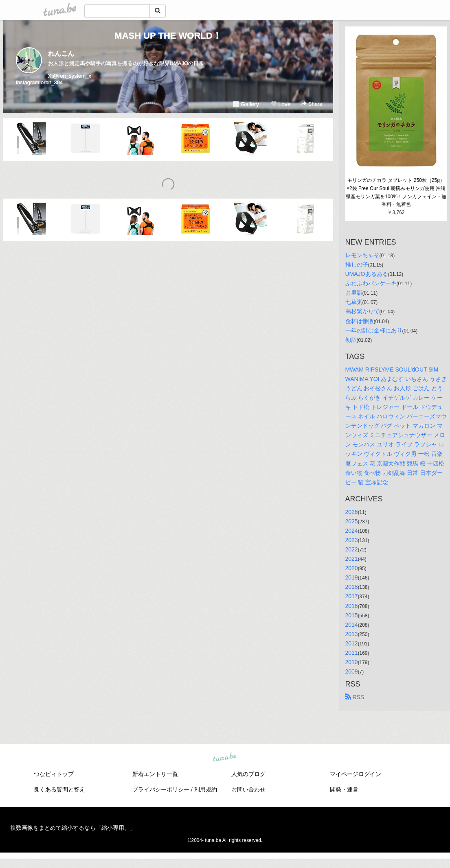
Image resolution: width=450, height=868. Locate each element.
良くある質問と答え (59, 789)
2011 (352, 653)
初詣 (351, 340)
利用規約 (206, 789)
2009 (352, 671)
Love (281, 104)
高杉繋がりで (362, 311)
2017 (352, 596)
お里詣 (354, 293)
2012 (352, 643)
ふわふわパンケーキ (371, 283)
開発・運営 (344, 789)
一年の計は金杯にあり (374, 330)
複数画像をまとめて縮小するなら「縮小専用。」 (73, 828)
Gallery (246, 104)
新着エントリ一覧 (155, 774)
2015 (352, 615)
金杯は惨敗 (360, 321)
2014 (352, 625)
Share (312, 104)
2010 (352, 662)
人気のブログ (248, 774)
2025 (352, 521)
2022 (352, 549)
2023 (352, 540)
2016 (352, 606)
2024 (352, 531)
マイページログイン (356, 774)
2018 (352, 587)
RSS (355, 697)
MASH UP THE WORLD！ (168, 36)
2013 (352, 634)
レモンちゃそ (362, 255)
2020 (352, 568)
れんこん (61, 54)
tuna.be (225, 758)
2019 (352, 577)
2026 (352, 512)
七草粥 (354, 302)
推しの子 (357, 265)
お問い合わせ (248, 789)
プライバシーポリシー (161, 789)
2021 (352, 559)
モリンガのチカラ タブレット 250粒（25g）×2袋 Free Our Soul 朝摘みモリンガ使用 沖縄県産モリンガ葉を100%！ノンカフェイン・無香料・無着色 (396, 192)
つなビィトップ (54, 774)
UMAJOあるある (367, 274)
